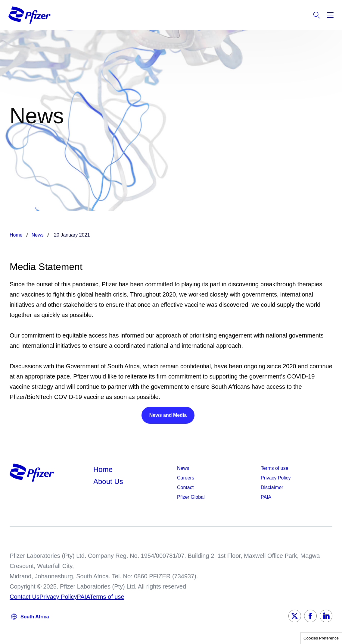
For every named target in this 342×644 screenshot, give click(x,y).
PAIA (266, 497)
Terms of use (275, 468)
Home (103, 469)
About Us (108, 481)
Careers (186, 478)
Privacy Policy (276, 478)
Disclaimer (272, 487)
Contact (185, 487)
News (183, 468)
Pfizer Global (191, 497)
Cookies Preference (321, 638)
